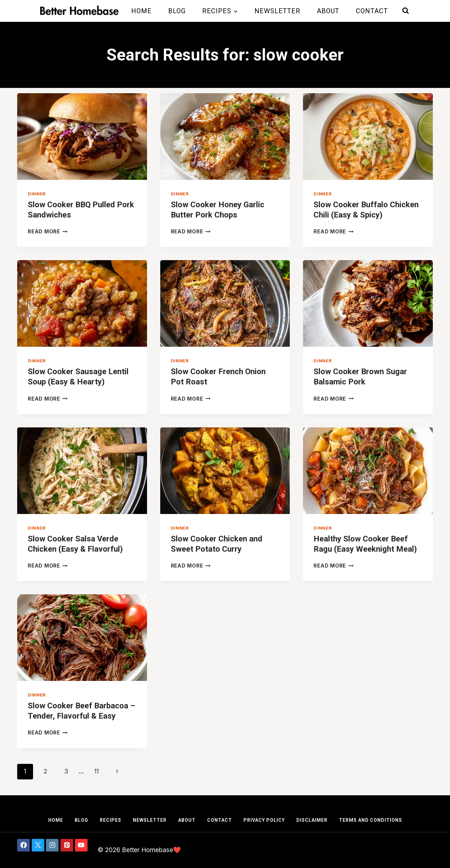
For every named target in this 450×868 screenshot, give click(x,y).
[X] (38, 845)
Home (141, 11)
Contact (372, 11)
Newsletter (277, 11)
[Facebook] (23, 845)
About (328, 11)
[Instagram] (52, 845)
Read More (48, 232)
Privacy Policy (264, 820)
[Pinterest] (67, 845)
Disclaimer (312, 820)
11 (96, 771)
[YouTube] (81, 845)
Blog (177, 11)
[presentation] (82, 137)
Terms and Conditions (371, 820)
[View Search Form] (405, 11)
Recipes (111, 820)
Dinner (37, 194)
